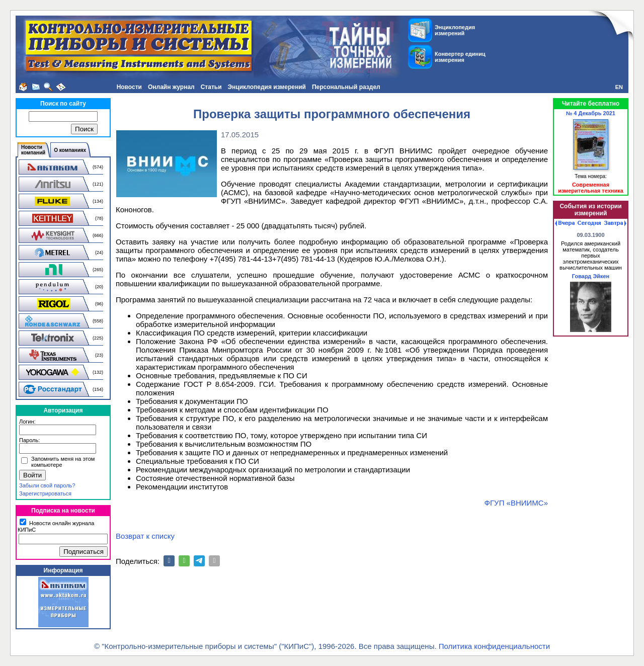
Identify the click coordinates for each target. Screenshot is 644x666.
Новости (129, 87)
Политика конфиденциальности (494, 646)
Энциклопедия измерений (267, 87)
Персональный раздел (346, 87)
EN (619, 87)
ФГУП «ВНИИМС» (516, 503)
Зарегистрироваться (45, 493)
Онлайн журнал (171, 87)
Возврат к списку (145, 536)
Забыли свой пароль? (47, 485)
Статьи (211, 87)
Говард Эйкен (591, 276)
